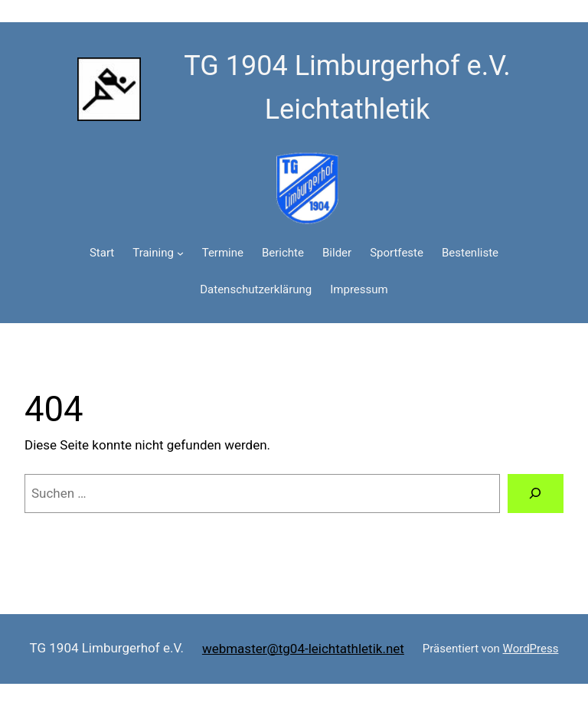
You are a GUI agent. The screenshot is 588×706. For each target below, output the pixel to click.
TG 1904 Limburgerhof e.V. (107, 648)
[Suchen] (536, 494)
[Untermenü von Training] (180, 253)
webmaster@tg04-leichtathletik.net (303, 649)
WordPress (531, 649)
